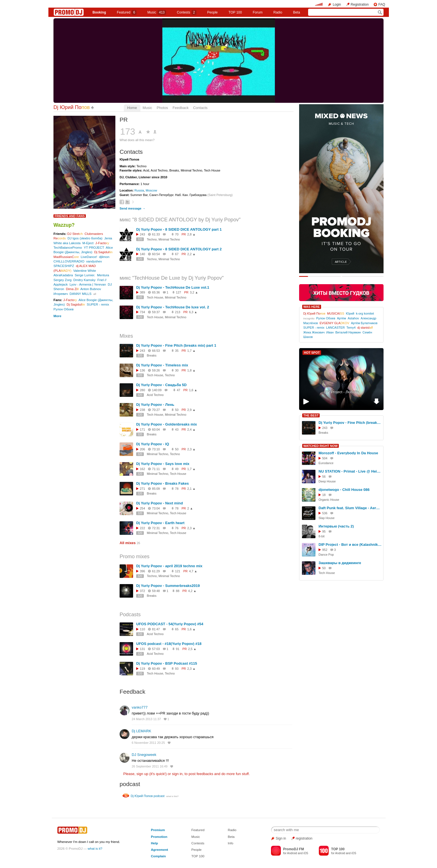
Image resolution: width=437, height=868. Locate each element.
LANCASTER (335, 328)
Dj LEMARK (141, 731)
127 (178, 292)
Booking (99, 12)
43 (177, 429)
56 (324, 477)
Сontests (187, 12)
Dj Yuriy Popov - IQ (153, 444)
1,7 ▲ (191, 351)
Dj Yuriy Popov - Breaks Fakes (163, 483)
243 (142, 234)
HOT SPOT (312, 353)
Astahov (353, 318)
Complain (158, 856)
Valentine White (85, 271)
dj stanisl (365, 328)
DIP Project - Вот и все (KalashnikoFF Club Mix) (350, 545)
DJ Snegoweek (144, 755)
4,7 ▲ (193, 571)
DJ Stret (75, 234)
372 (142, 591)
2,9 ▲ (191, 410)
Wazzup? (64, 225)
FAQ (382, 5)
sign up (142, 774)
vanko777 (140, 707)
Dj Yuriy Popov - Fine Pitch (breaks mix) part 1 (176, 345)
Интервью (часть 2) (336, 526)
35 (177, 351)
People (212, 12)
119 (142, 669)
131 (142, 649)
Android (292, 853)
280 (142, 390)
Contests (198, 843)
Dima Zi (72, 289)
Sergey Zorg (62, 280)
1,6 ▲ (193, 390)
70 (177, 234)
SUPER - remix (98, 304)
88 (178, 591)
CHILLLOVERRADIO (69, 261)
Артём (341, 318)
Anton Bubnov (91, 289)
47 (178, 390)
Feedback (181, 108)
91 (178, 649)
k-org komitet (365, 313)
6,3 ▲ (193, 312)
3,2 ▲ (194, 292)
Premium (158, 830)
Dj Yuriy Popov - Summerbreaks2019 (168, 586)
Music (157, 12)
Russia (139, 190)
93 (177, 669)
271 (142, 489)
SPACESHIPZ (64, 266)
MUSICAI (336, 313)
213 (178, 312)
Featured (127, 12)
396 (142, 571)
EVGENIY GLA (334, 323)
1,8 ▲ (191, 370)
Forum (258, 12)
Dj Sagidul (103, 252)
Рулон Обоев (64, 309)
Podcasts (130, 615)
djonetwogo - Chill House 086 (344, 490)
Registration (360, 5)
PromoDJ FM (293, 849)
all (95, 294)
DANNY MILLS (80, 294)
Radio (278, 12)
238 (142, 410)
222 (142, 528)
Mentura (103, 275)
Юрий (350, 313)
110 (142, 629)
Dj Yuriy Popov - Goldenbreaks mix (167, 424)
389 (142, 292)
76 (177, 528)
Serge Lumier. (85, 275)
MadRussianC (66, 257)
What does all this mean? (137, 140)
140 (142, 254)
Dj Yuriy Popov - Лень (155, 405)
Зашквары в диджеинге (340, 563)
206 (142, 449)
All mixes (128, 543)
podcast (130, 784)
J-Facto (102, 243)
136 (142, 370)
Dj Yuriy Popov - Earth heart (160, 523)
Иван (330, 332)
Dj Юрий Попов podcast (148, 796)
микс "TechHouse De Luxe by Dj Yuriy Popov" (172, 278)
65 (177, 629)
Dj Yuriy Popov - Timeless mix (162, 365)
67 (177, 254)
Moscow (152, 190)
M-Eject (88, 243)
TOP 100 (235, 12)
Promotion (159, 837)
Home (132, 108)
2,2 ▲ (191, 254)
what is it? (95, 848)
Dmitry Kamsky (85, 280)
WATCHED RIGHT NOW (321, 446)
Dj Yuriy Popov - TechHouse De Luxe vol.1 (173, 287)
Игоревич (61, 294)
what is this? (172, 796)
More (57, 316)
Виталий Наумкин (348, 332)
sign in (177, 774)
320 (140, 239)
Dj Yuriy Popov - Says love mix (163, 464)
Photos (162, 108)
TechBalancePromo (68, 247)
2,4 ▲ (191, 429)
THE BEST (311, 415)
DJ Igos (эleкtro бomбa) (85, 238)
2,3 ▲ (191, 449)
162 (142, 469)
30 (177, 370)
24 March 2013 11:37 (146, 719)
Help (154, 843)
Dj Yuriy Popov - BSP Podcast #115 (167, 663)
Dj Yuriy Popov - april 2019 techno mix (169, 566)
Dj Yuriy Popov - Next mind (160, 503)
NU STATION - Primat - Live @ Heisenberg (350, 471)
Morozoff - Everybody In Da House (348, 453)
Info (231, 843)
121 (178, 571)
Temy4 (351, 328)
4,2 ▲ (192, 591)
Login (337, 5)
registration (304, 838)
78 (177, 489)
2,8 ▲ (191, 234)
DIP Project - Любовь (341, 392)
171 (142, 429)
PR (124, 120)
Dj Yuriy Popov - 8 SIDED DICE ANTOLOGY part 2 (179, 249)
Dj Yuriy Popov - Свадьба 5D (161, 385)
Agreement (159, 850)
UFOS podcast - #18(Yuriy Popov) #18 (169, 644)
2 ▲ (190, 508)
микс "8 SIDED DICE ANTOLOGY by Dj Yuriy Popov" (180, 220)
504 (325, 458)
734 (142, 312)
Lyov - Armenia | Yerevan (88, 284)
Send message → (132, 208)
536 (325, 513)
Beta (296, 12)
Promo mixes (135, 557)
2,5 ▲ (192, 649)
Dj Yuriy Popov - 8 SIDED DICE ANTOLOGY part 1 (179, 229)
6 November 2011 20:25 (148, 743)
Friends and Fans (70, 216)
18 (324, 495)
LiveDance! (89, 257)
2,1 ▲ (191, 489)
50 (177, 410)
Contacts (200, 108)
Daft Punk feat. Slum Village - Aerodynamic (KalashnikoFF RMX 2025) (350, 508)
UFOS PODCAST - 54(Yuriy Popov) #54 (170, 624)
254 (142, 508)
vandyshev (94, 261)
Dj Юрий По (72, 107)
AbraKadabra (63, 275)
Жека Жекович (314, 332)
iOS (306, 853)
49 (177, 469)
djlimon (104, 257)
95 (324, 531)
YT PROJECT (94, 247)
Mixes (126, 336)
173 (128, 132)
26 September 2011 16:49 (150, 766)
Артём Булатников (364, 323)
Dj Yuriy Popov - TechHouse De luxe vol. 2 (173, 307)
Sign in (281, 838)
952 (325, 550)
